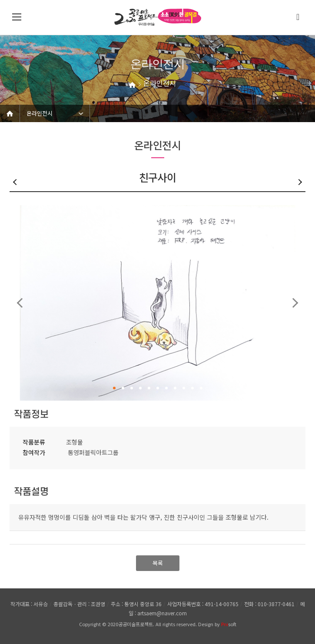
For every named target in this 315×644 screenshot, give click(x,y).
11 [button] (201, 388)
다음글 (299, 182)
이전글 (16, 182)
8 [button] (175, 388)
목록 (158, 563)
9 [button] (184, 388)
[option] (158, 303)
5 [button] (149, 388)
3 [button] (132, 388)
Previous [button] (22, 303)
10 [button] (192, 388)
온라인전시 (40, 113)
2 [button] (123, 388)
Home (10, 113)
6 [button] (158, 388)
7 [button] (166, 388)
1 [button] (114, 388)
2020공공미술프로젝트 (130, 624)
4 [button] (140, 388)
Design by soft (217, 624)
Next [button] (293, 303)
